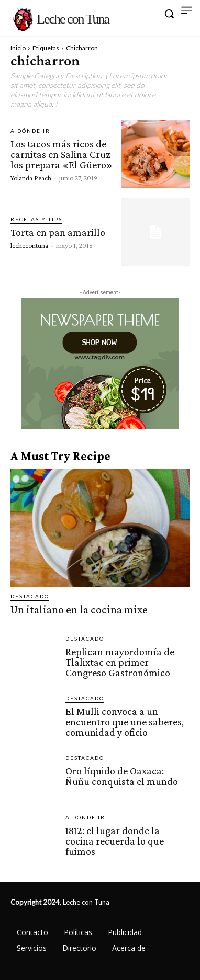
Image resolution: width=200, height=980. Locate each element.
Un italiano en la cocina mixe (79, 609)
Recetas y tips (36, 219)
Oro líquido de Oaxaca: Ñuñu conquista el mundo (122, 776)
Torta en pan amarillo (58, 232)
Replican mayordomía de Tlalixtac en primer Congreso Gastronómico (120, 662)
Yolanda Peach (31, 178)
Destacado (30, 596)
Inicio (18, 48)
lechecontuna (29, 245)
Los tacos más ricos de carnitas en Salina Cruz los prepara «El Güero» (62, 154)
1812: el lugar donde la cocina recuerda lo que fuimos (115, 841)
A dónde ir (30, 131)
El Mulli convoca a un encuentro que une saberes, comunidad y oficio (125, 722)
